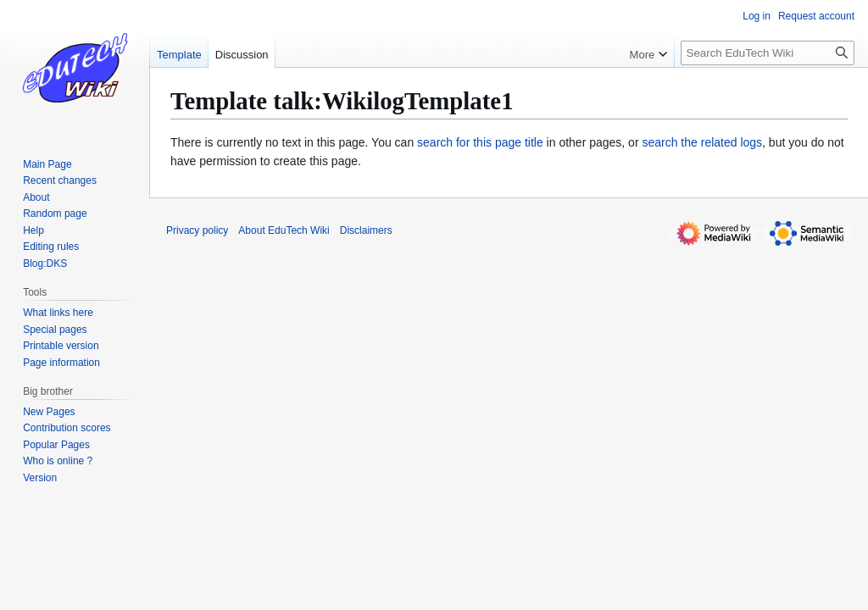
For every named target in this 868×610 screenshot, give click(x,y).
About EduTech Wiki (284, 230)
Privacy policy (197, 230)
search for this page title (480, 142)
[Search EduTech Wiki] (768, 53)
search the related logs (702, 142)
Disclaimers (366, 230)
